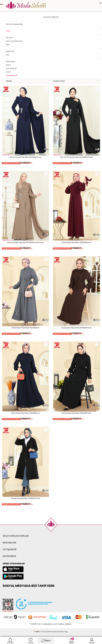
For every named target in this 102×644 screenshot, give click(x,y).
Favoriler (31, 640)
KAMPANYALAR (11, 75)
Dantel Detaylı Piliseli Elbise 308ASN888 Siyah (76, 413)
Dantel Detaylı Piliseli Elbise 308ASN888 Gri (26, 328)
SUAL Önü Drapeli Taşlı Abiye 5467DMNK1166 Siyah (76, 157)
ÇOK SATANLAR (11, 68)
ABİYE (8, 45)
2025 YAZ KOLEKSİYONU (14, 41)
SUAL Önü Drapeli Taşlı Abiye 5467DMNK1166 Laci (25, 157)
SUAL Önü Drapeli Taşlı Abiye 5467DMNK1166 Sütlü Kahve (25, 243)
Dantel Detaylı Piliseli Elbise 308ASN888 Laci (26, 413)
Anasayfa (10, 640)
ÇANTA (8, 65)
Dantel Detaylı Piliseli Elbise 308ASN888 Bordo (76, 243)
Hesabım (92, 640)
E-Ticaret (43, 632)
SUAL (8, 55)
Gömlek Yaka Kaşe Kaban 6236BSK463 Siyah (26, 498)
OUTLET (8, 72)
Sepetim (71, 640)
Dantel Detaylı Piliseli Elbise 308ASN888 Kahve (76, 328)
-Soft (36, 632)
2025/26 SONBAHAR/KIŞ (14, 24)
